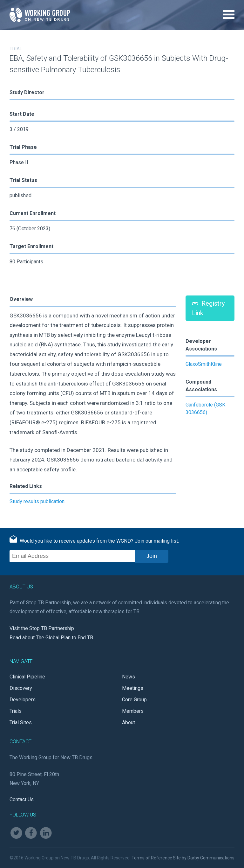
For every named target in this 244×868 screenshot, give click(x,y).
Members (133, 711)
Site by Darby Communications (204, 858)
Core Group (134, 700)
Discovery (21, 688)
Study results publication (37, 501)
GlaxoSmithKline (204, 364)
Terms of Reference (152, 858)
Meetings (133, 688)
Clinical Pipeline (27, 677)
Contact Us (22, 799)
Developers (23, 700)
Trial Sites (21, 722)
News (129, 677)
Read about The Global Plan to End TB (51, 638)
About (129, 722)
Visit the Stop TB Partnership (42, 628)
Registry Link (208, 308)
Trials (16, 711)
